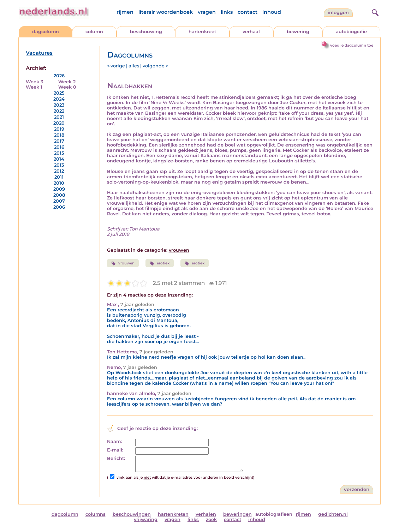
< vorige (116, 66)
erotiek (160, 263)
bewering (298, 32)
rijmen (125, 12)
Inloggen (338, 13)
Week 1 (34, 87)
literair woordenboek (166, 12)
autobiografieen (274, 514)
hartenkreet (202, 32)
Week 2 (67, 82)
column (94, 32)
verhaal (251, 32)
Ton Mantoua (144, 229)
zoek (211, 519)
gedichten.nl (333, 514)
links (227, 12)
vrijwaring (146, 519)
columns (96, 514)
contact (248, 12)
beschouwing (146, 32)
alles (134, 66)
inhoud (272, 12)
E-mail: (115, 450)
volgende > (155, 66)
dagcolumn (46, 32)
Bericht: (116, 458)
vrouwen (179, 250)
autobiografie (351, 32)
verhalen (206, 514)
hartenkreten (173, 514)
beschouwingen (132, 514)
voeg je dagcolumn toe (352, 45)
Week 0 (67, 87)
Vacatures (39, 53)
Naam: (114, 441)
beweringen (237, 514)
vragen (207, 12)
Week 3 (34, 82)
